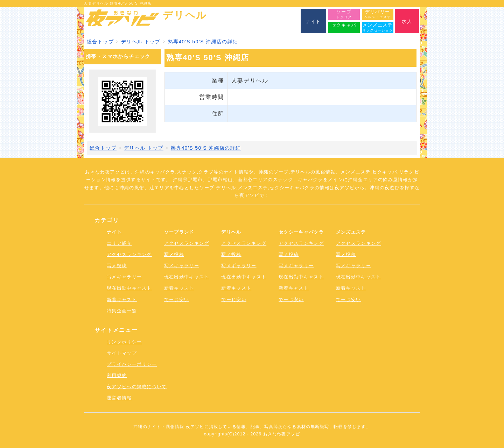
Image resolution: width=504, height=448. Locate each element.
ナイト (114, 232)
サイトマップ (122, 353)
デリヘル (231, 232)
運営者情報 (119, 398)
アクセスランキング (129, 254)
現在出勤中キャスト (129, 288)
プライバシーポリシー (132, 364)
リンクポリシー (124, 342)
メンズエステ (351, 232)
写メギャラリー (124, 277)
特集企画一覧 (122, 311)
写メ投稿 (117, 266)
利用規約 (117, 375)
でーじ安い (177, 300)
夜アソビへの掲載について (137, 387)
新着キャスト (122, 300)
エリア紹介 (119, 243)
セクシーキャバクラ (301, 232)
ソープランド (179, 232)
